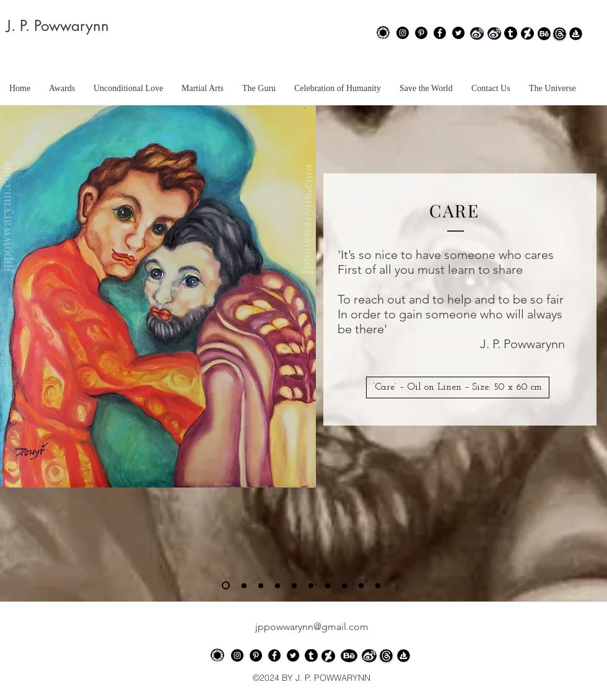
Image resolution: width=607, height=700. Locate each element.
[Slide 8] (344, 585)
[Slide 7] (328, 585)
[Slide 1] (226, 586)
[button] (458, 387)
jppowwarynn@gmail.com (312, 627)
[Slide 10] (378, 585)
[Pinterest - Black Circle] (421, 33)
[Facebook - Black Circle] (440, 33)
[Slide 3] (261, 585)
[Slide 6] (311, 585)
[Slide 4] (277, 585)
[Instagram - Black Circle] (403, 33)
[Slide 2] (244, 585)
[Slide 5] (294, 585)
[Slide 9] (361, 585)
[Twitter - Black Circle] (458, 33)
